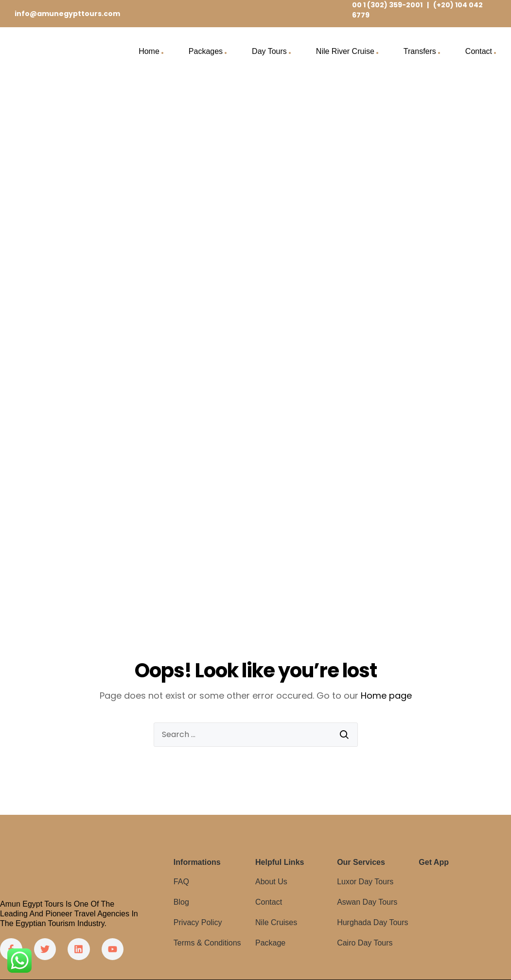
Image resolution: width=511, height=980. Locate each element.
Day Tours (269, 51)
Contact (479, 51)
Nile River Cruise (345, 51)
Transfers (420, 51)
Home (149, 51)
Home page (386, 696)
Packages (206, 51)
